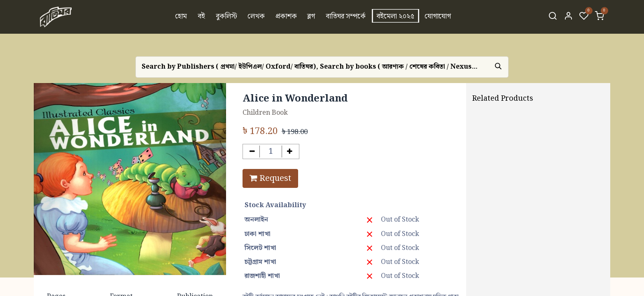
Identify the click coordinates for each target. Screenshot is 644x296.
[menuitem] (181, 17)
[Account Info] (568, 17)
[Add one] (290, 151)
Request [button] (270, 178)
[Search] (553, 17)
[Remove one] (252, 151)
